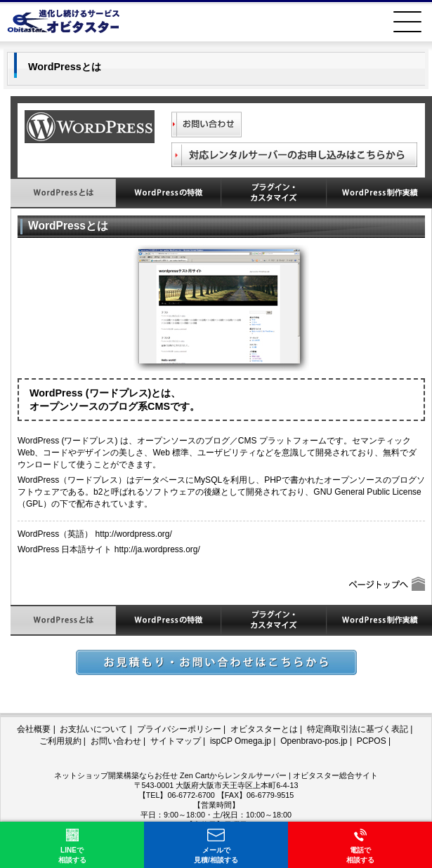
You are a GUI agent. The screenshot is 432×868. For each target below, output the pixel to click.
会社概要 (34, 729)
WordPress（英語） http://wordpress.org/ (95, 534)
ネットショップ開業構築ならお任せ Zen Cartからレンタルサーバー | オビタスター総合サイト (216, 775)
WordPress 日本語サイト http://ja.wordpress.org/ (109, 549)
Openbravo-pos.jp (314, 741)
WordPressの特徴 (169, 193)
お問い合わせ (116, 741)
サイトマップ (176, 741)
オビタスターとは (264, 729)
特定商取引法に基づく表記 (358, 729)
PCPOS (372, 741)
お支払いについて (93, 729)
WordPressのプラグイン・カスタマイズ (274, 193)
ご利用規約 (60, 741)
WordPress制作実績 (379, 193)
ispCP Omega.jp (241, 741)
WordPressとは (63, 193)
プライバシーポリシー (179, 729)
